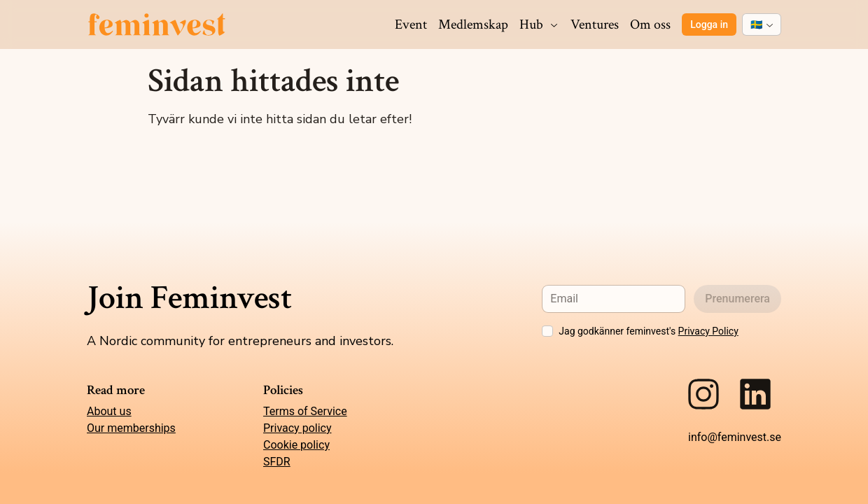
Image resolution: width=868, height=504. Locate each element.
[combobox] (762, 24)
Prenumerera (737, 299)
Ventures (595, 24)
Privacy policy (297, 428)
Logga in (709, 24)
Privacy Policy (708, 331)
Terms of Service (305, 411)
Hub (539, 24)
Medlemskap (473, 24)
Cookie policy (296, 445)
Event (411, 24)
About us (109, 411)
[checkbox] (547, 331)
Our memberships (131, 428)
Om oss (650, 24)
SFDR (277, 462)
